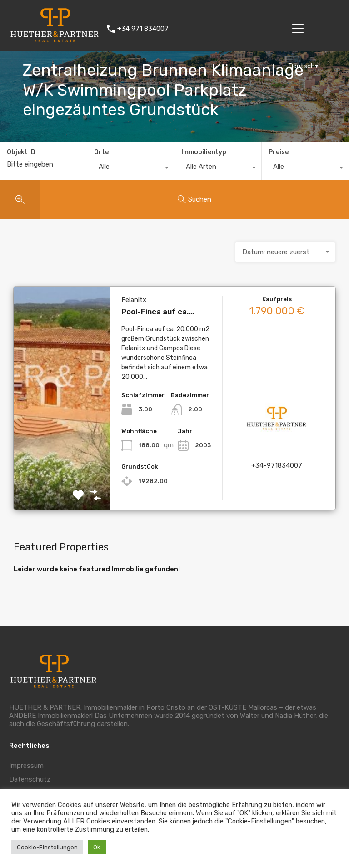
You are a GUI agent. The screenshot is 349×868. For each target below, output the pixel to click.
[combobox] (131, 169)
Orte (101, 152)
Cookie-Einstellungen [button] (47, 847)
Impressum (26, 766)
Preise (279, 152)
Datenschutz (30, 779)
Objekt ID (21, 152)
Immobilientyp (204, 152)
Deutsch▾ (303, 66)
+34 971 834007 (143, 29)
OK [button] (97, 847)
